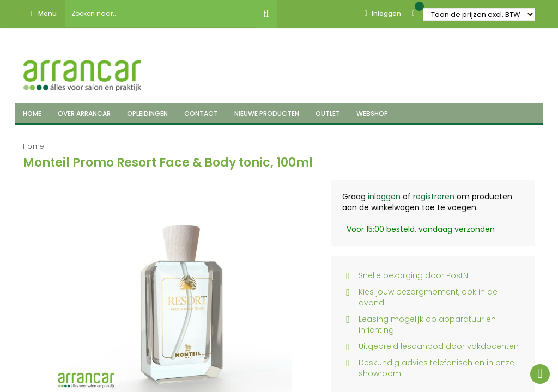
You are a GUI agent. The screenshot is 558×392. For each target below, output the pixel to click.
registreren (434, 197)
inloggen (384, 197)
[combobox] (160, 14)
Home (34, 146)
